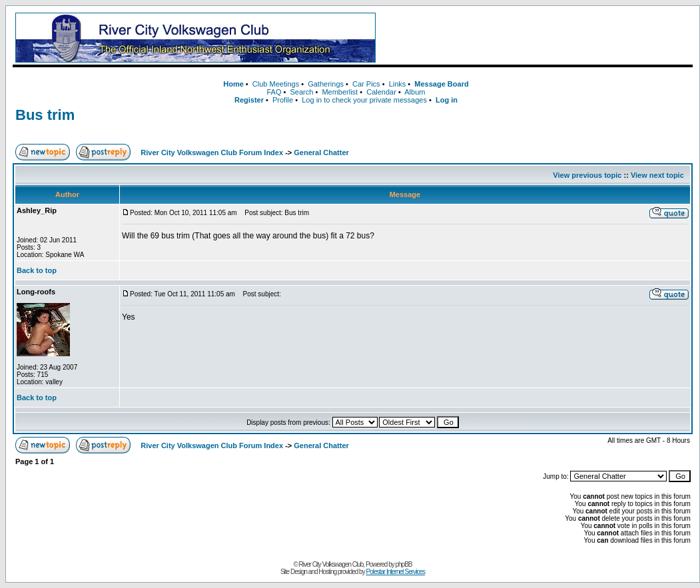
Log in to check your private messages (364, 100)
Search (301, 92)
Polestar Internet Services (395, 572)
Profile (283, 100)
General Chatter (321, 152)
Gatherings (326, 84)
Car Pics (366, 84)
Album (415, 92)
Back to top (37, 270)
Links (398, 84)
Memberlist (340, 92)
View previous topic (587, 175)
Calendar (381, 92)
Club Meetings (276, 84)
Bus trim (45, 115)
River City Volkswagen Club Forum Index (212, 152)
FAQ (274, 92)
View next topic (657, 175)
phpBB (404, 564)
